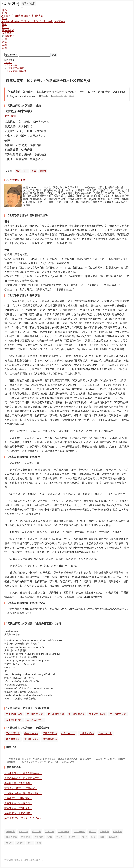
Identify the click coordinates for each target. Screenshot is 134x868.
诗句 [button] (5, 18)
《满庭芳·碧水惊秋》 (16, 68)
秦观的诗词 (12, 65)
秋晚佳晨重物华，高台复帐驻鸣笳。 (23, 773)
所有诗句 (6, 21)
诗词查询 (8, 36)
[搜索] (34, 55)
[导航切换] (22, 8)
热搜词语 (113, 837)
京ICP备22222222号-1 (32, 860)
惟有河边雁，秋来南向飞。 (18, 803)
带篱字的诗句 (31, 733)
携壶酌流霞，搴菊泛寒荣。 (18, 783)
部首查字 (74, 837)
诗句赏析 (36, 21)
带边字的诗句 (50, 733)
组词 (93, 837)
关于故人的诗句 (35, 720)
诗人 (5, 24)
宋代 (7, 116)
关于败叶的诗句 (14, 714)
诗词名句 (26, 21)
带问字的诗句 (13, 733)
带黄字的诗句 (68, 733)
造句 (30, 843)
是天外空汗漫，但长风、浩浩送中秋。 (24, 818)
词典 (5, 48)
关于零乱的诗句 (35, 714)
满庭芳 (43, 171)
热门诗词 (23, 832)
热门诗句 (37, 832)
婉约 (18, 171)
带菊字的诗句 (87, 733)
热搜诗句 (16, 21)
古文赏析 (7, 33)
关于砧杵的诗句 (97, 714)
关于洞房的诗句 (56, 714)
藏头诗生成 (8, 30)
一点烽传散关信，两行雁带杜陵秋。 (23, 793)
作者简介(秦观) (18, 180)
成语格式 (39, 837)
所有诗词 (6, 16)
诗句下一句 (60, 21)
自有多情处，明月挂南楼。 (18, 798)
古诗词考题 (37, 16)
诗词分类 (16, 16)
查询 (54, 55)
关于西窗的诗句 (118, 714)
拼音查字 (61, 837)
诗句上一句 (47, 21)
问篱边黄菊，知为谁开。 (18, 71)
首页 (5, 10)
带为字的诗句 (13, 739)
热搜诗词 (26, 16)
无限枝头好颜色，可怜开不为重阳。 (23, 778)
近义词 (20, 843)
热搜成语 (26, 837)
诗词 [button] (5, 13)
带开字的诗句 (50, 739)
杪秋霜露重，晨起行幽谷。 (18, 813)
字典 (5, 45)
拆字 (85, 837)
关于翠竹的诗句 (14, 720)
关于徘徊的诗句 (76, 714)
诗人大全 (50, 832)
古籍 (5, 39)
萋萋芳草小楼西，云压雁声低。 (21, 788)
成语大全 (117, 832)
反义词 (9, 843)
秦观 (13, 116)
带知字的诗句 (105, 733)
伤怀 (34, 171)
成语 (5, 42)
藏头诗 (92, 832)
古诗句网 (8, 63)
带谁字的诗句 (31, 739)
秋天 (26, 171)
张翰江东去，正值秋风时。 (18, 808)
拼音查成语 (11, 837)
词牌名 (6, 27)
